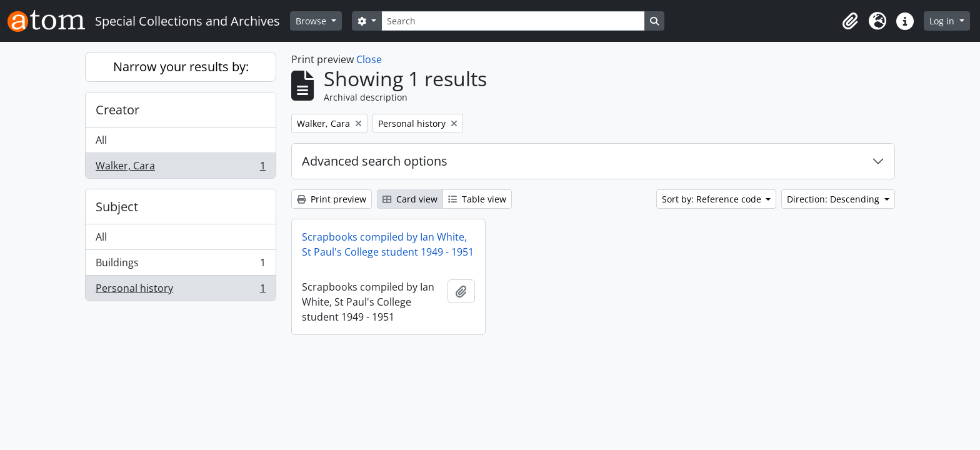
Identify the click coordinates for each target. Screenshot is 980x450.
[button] (850, 21)
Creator (117, 110)
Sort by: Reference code (713, 199)
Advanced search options (375, 161)
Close (369, 59)
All (101, 140)
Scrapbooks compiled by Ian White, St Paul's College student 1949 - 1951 (388, 244)
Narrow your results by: (181, 67)
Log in (943, 21)
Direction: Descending (834, 199)
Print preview (332, 199)
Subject (117, 207)
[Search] (513, 21)
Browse (312, 21)
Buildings (180, 265)
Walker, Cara (180, 168)
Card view (410, 199)
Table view (477, 199)
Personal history (180, 291)
